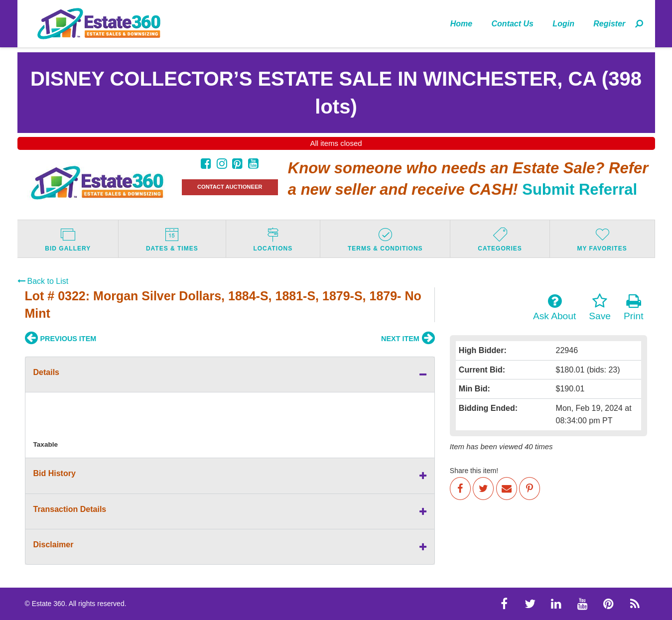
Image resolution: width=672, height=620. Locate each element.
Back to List (43, 281)
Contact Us (513, 24)
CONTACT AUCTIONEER (230, 187)
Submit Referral (580, 189)
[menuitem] (462, 23)
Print (633, 307)
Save (600, 307)
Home (461, 24)
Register (609, 24)
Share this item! (474, 471)
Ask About (554, 307)
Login (563, 24)
